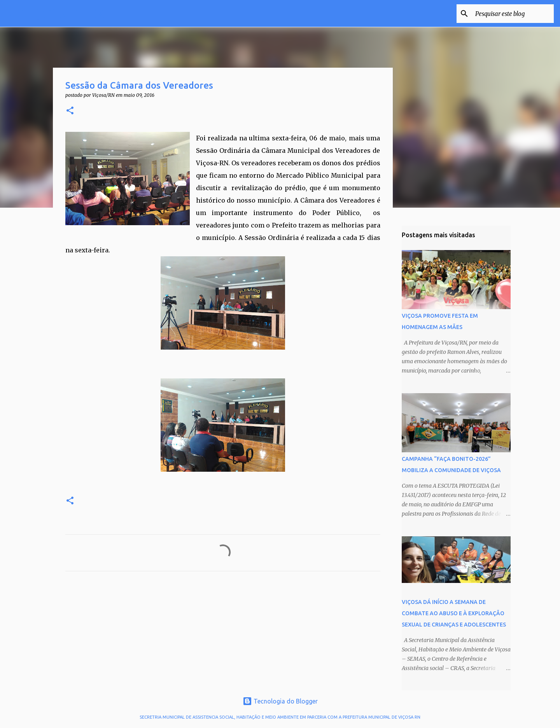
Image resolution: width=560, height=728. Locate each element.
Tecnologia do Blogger (280, 701)
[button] (70, 111)
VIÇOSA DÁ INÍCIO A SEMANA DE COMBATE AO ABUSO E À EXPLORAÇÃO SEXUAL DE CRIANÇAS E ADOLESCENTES (454, 613)
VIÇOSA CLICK (63, 13)
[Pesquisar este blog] (513, 14)
